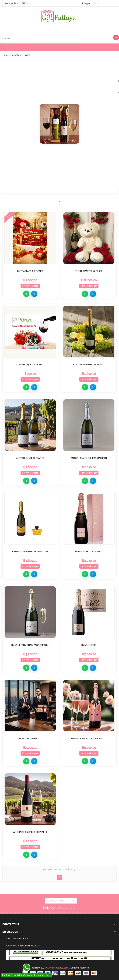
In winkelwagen (30, 285)
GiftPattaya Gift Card (30, 270)
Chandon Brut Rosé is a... (89, 551)
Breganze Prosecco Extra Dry (30, 551)
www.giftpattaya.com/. (58, 968)
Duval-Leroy (89, 644)
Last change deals (17, 939)
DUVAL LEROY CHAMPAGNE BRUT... (30, 644)
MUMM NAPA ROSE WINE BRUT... (89, 738)
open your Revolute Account (24, 946)
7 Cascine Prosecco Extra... (89, 364)
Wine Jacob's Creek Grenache (30, 831)
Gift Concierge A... (30, 738)
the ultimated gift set (89, 270)
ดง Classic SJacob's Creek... (30, 364)
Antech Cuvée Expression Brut (89, 457)
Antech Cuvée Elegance (30, 457)
